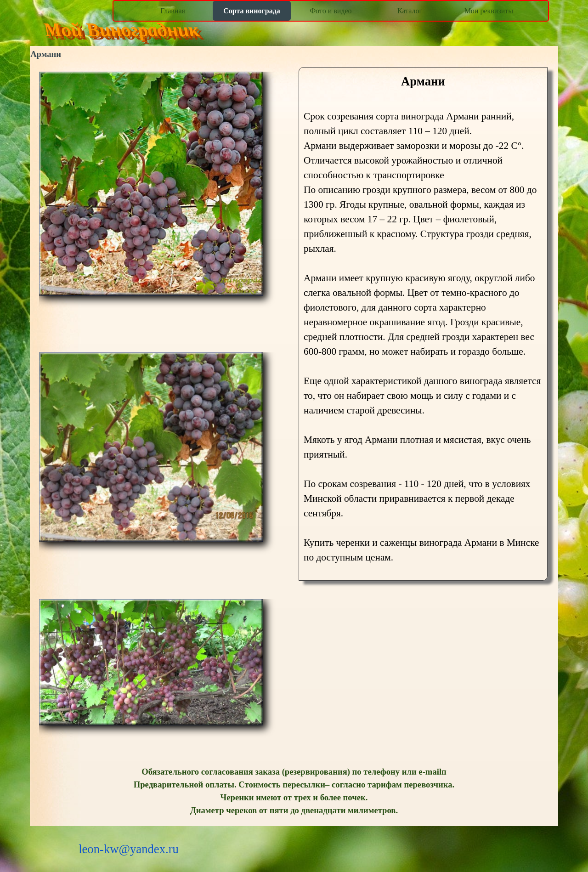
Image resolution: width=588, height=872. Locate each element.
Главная (173, 11)
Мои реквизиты (489, 11)
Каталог (410, 11)
